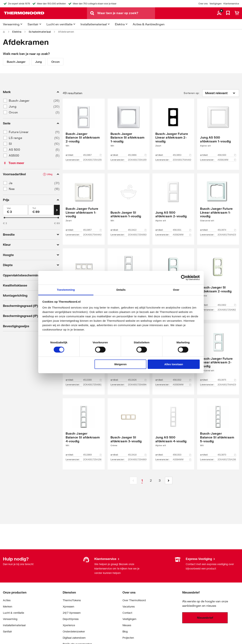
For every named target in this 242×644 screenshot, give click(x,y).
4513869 (92, 455)
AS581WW (227, 160)
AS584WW (182, 460)
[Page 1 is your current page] (142, 480)
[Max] (41, 210)
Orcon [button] (13, 112)
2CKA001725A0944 (137, 385)
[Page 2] (151, 480)
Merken (8, 606)
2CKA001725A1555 (137, 160)
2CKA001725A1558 (92, 160)
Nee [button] (12, 189)
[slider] (4, 218)
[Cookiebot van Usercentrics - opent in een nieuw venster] (184, 278)
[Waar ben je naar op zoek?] (126, 13)
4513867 (92, 155)
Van (9, 208)
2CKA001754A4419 (92, 235)
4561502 (182, 380)
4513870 (227, 455)
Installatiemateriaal (14, 625)
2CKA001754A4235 (227, 235)
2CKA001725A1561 (92, 460)
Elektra (17, 32)
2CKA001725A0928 (137, 235)
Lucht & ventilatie (14, 613)
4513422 (137, 230)
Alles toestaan (174, 364)
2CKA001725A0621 (227, 310)
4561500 (227, 155)
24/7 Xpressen (72, 613)
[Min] (15, 210)
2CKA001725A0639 (137, 460)
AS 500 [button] (14, 149)
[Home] (4, 32)
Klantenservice (231, 4)
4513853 (182, 155)
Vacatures (129, 606)
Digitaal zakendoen (74, 638)
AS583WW (182, 385)
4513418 (137, 455)
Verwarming (10, 619)
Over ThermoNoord (134, 600)
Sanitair (7, 631)
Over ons (203, 4)
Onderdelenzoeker (74, 631)
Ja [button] (11, 183)
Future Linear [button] (19, 132)
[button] (169, 480)
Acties (7, 600)
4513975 (227, 380)
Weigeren (120, 364)
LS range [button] (15, 138)
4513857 (92, 230)
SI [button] (10, 144)
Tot (34, 208)
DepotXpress (71, 619)
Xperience (69, 625)
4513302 (227, 305)
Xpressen (68, 606)
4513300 (92, 380)
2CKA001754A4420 (182, 160)
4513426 (137, 380)
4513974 (227, 230)
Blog (125, 631)
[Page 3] (160, 480)
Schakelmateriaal (40, 32)
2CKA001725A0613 (92, 385)
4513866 (137, 155)
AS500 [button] (14, 155)
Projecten (128, 638)
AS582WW (182, 235)
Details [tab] (121, 290)
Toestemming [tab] (66, 290)
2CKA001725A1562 (227, 460)
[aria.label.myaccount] (219, 13)
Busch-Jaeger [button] (19, 100)
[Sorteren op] (221, 93)
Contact (127, 613)
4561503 (182, 455)
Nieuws (127, 625)
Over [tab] (176, 290)
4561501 (182, 230)
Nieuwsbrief (205, 618)
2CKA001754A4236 (227, 385)
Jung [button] (13, 106)
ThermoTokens (72, 600)
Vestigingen (216, 4)
